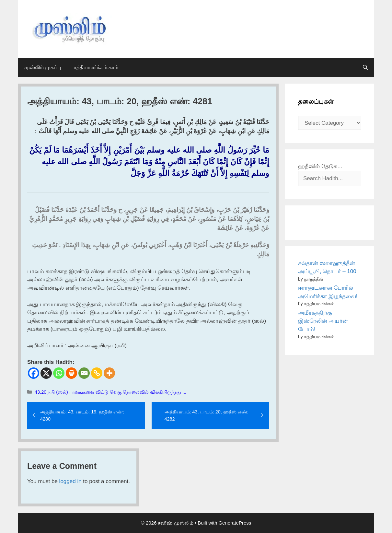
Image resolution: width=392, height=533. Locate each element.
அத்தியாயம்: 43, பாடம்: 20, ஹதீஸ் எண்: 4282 (207, 415)
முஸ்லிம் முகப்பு (43, 67)
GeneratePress (235, 523)
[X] (46, 373)
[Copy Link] (97, 373)
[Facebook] (34, 373)
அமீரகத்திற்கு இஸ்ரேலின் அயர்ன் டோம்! (323, 321)
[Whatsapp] (59, 373)
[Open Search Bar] (365, 67)
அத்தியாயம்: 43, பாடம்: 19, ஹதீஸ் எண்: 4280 (82, 415)
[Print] (71, 373)
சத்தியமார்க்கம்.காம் (96, 67)
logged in (70, 481)
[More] (109, 373)
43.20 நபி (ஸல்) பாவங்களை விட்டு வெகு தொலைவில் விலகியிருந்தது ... (110, 392)
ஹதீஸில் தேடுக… (320, 166)
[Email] (84, 373)
